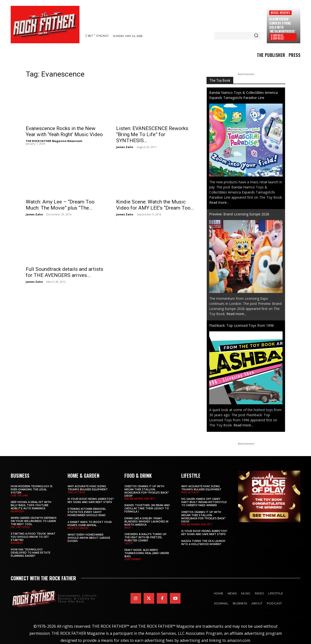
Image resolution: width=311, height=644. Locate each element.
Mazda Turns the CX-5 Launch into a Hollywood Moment (203, 543)
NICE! (127, 528)
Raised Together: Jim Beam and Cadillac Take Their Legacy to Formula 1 (147, 508)
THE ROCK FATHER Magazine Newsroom (54, 141)
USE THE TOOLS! (20, 527)
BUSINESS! (17, 543)
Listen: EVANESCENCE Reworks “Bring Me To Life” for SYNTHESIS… (152, 134)
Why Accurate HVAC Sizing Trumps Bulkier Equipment (88, 488)
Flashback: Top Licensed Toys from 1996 (242, 325)
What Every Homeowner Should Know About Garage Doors (89, 538)
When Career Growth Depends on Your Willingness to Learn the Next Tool (34, 521)
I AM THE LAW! (19, 495)
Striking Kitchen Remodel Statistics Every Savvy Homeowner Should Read (87, 512)
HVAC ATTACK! (76, 492)
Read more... (219, 202)
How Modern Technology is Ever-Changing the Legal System (32, 490)
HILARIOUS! (17, 511)
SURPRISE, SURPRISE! (277, 37)
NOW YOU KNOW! (78, 528)
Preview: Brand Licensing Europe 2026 (239, 214)
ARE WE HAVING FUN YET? (140, 499)
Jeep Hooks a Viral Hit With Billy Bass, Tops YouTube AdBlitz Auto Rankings (31, 505)
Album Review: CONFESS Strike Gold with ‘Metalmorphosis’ (282, 25)
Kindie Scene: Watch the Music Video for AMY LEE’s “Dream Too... (155, 205)
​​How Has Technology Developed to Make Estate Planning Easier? (30, 553)
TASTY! (129, 543)
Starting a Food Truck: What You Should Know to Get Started (33, 537)
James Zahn (125, 147)
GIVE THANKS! (133, 559)
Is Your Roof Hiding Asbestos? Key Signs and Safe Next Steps (91, 501)
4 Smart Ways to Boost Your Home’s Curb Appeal (90, 524)
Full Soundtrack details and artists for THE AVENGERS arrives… (65, 272)
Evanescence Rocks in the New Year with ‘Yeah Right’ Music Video (64, 131)
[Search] (256, 36)
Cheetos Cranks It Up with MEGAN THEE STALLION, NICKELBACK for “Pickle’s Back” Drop (147, 491)
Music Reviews (280, 13)
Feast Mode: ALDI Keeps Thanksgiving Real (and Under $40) (147, 553)
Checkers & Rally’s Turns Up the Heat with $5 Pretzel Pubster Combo (145, 537)
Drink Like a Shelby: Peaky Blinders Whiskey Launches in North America (146, 522)
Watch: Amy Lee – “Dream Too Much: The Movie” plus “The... (60, 205)
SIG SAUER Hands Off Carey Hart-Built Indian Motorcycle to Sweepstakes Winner (204, 502)
